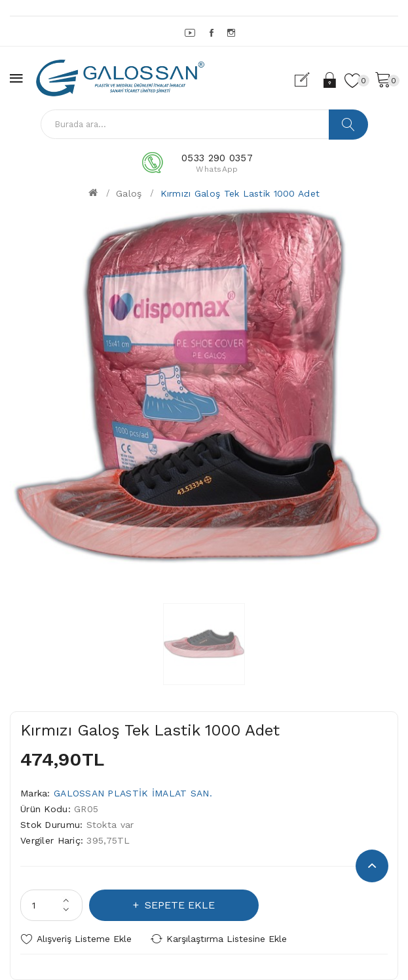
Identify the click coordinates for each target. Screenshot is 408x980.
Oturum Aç (331, 80)
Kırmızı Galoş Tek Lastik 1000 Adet (240, 193)
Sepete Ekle (178, 905)
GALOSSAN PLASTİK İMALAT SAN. (133, 793)
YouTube (191, 33)
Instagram (232, 33)
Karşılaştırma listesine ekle (227, 939)
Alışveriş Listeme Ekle (84, 939)
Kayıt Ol (307, 80)
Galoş (129, 193)
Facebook (213, 33)
